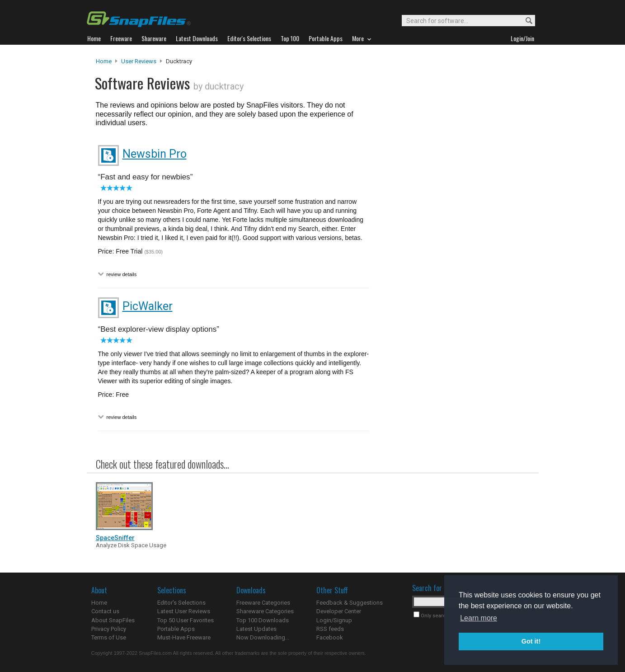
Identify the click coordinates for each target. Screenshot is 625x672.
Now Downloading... (263, 637)
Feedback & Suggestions (350, 603)
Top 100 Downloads (263, 620)
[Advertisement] (453, 241)
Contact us (105, 611)
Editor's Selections (181, 603)
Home (104, 61)
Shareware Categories (265, 611)
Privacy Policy (109, 629)
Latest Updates (256, 629)
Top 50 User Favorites (186, 620)
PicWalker (148, 306)
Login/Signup (334, 620)
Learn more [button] (479, 618)
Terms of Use (109, 637)
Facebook (330, 637)
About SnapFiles (113, 620)
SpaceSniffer (115, 538)
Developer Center (339, 611)
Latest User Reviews (184, 611)
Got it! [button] (531, 641)
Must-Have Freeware (184, 637)
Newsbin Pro (155, 154)
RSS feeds (330, 629)
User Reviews (139, 61)
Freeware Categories (263, 603)
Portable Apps (176, 629)
